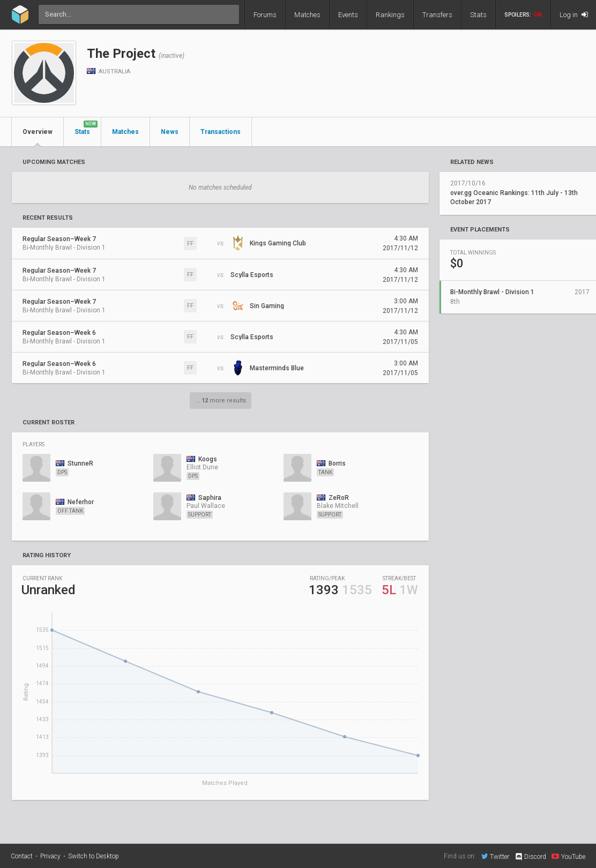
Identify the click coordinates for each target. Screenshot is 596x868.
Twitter (495, 856)
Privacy (50, 856)
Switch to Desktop (94, 856)
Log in (574, 15)
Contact (22, 856)
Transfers (437, 15)
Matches (307, 15)
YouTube (568, 856)
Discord (530, 857)
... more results (221, 401)
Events (348, 15)
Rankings (390, 15)
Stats (478, 15)
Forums (265, 15)
